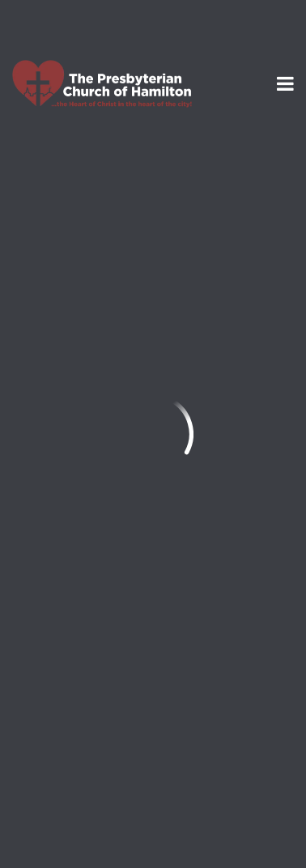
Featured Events (76, 167)
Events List (202, 167)
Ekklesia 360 (153, 828)
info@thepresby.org (76, 591)
